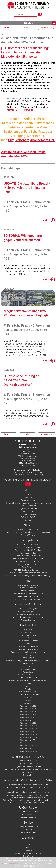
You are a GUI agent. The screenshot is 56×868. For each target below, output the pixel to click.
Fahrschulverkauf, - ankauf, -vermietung (28, 617)
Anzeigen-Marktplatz (28, 506)
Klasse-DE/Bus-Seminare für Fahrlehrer (28, 559)
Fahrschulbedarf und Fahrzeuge (28, 614)
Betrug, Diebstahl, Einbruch (28, 641)
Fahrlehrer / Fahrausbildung (28, 649)
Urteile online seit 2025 (28, 709)
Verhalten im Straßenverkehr (28, 695)
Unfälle (28, 689)
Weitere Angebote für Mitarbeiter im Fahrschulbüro (28, 573)
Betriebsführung (28, 638)
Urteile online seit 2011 (28, 749)
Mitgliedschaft (18, 140)
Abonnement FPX (42, 140)
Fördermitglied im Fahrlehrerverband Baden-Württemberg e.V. (28, 792)
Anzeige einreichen (28, 620)
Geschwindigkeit (28, 658)
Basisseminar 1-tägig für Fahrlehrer (28, 550)
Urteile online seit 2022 (28, 717)
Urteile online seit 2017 (28, 732)
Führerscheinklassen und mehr (28, 596)
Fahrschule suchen (28, 500)
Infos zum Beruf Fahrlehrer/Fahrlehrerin (28, 594)
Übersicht (9, 28)
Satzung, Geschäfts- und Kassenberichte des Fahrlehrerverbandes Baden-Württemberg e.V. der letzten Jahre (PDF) (28, 801)
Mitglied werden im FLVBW (28, 764)
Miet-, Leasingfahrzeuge (28, 669)
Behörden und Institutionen (28, 812)
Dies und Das (28, 644)
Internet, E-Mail (28, 663)
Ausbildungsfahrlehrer (28, 553)
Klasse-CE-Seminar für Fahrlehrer (28, 556)
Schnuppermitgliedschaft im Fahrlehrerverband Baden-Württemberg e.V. (28, 788)
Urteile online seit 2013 (28, 743)
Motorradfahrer (28, 672)
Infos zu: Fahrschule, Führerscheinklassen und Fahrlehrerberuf (28, 503)
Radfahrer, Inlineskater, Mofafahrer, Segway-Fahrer (28, 680)
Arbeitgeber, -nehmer (28, 635)
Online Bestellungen (28, 832)
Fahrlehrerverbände (28, 815)
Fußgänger (28, 655)
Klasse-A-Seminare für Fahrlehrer (28, 564)
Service (28, 520)
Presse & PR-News (28, 535)
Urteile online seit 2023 (28, 715)
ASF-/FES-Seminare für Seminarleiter (28, 570)
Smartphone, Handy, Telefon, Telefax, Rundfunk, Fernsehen (28, 661)
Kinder (28, 666)
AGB (28, 845)
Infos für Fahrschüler (28, 588)
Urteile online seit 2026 (28, 706)
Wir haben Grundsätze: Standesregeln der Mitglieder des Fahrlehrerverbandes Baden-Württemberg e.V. (28, 796)
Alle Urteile (28, 629)
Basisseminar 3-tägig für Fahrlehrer (28, 547)
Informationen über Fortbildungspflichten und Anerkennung (28, 576)
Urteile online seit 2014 (28, 740)
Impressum (28, 850)
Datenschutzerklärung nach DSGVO (28, 853)
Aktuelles (40, 23)
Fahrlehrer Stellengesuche (28, 612)
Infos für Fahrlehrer (28, 591)
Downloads (28, 830)
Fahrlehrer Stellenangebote (28, 609)
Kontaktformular (30, 465)
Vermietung (28, 697)
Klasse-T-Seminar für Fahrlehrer (28, 561)
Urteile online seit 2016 (28, 734)
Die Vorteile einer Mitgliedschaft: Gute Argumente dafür (28, 784)
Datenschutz (28, 703)
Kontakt (28, 848)
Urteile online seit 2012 (28, 746)
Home (28, 842)
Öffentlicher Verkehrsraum (28, 678)
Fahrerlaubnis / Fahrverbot (28, 646)
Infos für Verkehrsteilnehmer (28, 585)
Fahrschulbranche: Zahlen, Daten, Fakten (28, 599)
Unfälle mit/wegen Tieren (28, 692)
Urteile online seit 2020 (28, 723)
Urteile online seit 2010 (28, 751)
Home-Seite (14, 863)
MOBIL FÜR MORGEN (28, 772)
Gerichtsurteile (28, 511)
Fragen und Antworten (28, 514)
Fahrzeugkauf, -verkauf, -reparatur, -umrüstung (28, 652)
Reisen (28, 683)
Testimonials (28, 775)
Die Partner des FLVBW (28, 817)
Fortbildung (28, 497)
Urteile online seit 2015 (28, 737)
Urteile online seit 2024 (28, 712)
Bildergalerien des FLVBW (28, 827)
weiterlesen (47, 28)
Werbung (28, 700)
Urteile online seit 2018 (28, 729)
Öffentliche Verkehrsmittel (28, 675)
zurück (27, 28)
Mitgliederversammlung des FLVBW (28, 767)
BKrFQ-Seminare (28, 567)
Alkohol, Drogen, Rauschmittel (28, 632)
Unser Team (28, 856)
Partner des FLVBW (28, 517)
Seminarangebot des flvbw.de (28, 544)
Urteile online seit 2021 (28, 720)
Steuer (28, 686)
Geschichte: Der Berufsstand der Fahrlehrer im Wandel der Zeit (28, 769)
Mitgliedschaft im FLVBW (28, 509)
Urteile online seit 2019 (28, 726)
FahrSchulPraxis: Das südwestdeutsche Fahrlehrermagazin (28, 532)
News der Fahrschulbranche (28, 529)
